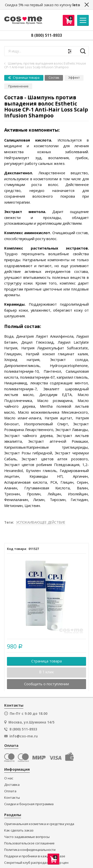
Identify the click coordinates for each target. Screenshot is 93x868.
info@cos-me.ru (24, 736)
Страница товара (24, 78)
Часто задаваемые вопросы (27, 837)
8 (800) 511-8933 (46, 35)
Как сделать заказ (19, 830)
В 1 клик (46, 672)
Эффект (74, 78)
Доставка (12, 785)
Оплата (10, 791)
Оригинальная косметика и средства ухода (39, 824)
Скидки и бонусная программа (29, 804)
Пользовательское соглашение (29, 843)
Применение (18, 86)
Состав (54, 78)
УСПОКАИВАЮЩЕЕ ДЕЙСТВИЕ (41, 522)
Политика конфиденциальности (30, 850)
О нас (9, 778)
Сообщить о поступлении (46, 684)
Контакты (12, 798)
